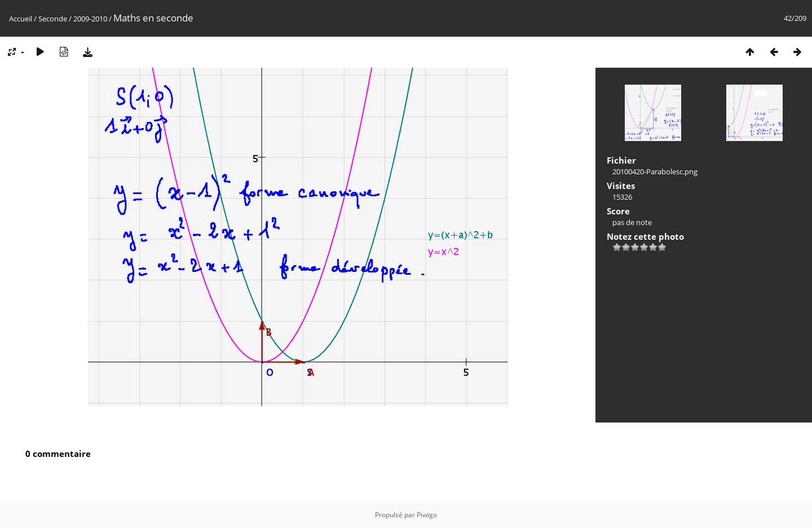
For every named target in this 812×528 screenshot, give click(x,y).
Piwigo (427, 515)
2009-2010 (90, 19)
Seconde (53, 19)
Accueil (21, 19)
